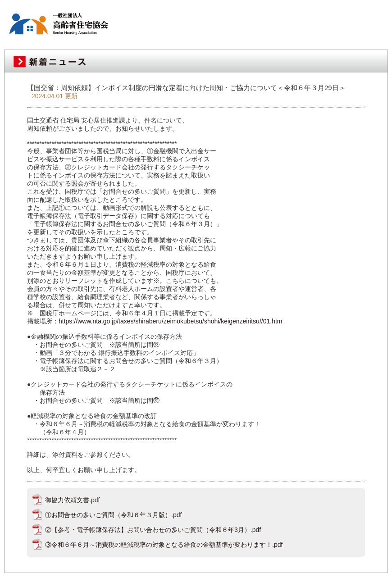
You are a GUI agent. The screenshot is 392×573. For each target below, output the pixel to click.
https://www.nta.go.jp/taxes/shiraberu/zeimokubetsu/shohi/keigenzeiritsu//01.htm (170, 321)
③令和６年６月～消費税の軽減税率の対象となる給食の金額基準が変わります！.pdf (164, 545)
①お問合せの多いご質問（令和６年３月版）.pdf (113, 515)
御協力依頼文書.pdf (72, 500)
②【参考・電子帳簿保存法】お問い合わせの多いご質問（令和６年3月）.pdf (153, 530)
